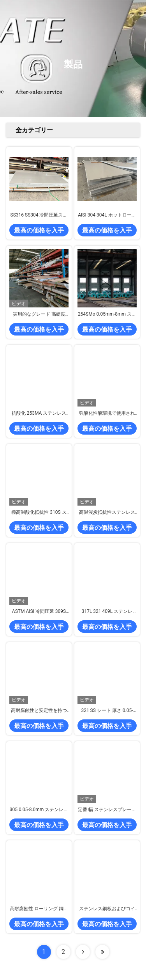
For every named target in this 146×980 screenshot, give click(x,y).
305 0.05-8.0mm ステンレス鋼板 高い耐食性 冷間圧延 (39, 810)
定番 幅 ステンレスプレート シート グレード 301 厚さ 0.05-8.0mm (107, 810)
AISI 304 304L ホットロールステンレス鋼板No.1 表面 (107, 215)
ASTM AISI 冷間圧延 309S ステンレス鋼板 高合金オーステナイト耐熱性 (39, 612)
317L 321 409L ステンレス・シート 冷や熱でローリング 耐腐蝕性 (107, 612)
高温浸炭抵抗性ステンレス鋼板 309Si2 (107, 513)
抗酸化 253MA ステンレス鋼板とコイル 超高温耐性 (39, 414)
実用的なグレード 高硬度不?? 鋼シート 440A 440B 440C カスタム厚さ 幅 (39, 314)
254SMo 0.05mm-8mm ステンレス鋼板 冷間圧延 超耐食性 (107, 314)
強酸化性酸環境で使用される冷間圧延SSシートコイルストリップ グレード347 (107, 414)
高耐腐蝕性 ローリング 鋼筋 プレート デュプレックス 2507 (39, 909)
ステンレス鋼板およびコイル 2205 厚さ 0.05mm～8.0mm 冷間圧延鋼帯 (107, 909)
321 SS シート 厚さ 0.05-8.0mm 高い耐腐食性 (107, 711)
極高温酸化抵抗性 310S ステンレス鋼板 (39, 513)
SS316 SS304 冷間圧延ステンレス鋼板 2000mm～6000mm (39, 215)
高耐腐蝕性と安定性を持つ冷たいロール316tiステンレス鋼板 (39, 711)
